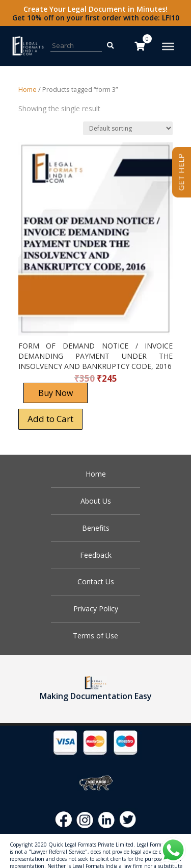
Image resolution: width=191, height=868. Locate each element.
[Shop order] (128, 128)
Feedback (96, 555)
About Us (96, 501)
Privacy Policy (96, 609)
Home (28, 89)
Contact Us (96, 581)
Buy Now (56, 393)
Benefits (96, 528)
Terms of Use (95, 636)
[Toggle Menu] (168, 46)
